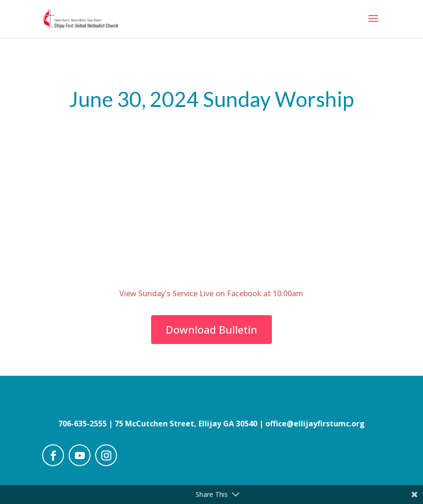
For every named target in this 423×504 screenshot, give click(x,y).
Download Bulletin (211, 329)
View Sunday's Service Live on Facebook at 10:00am (211, 293)
